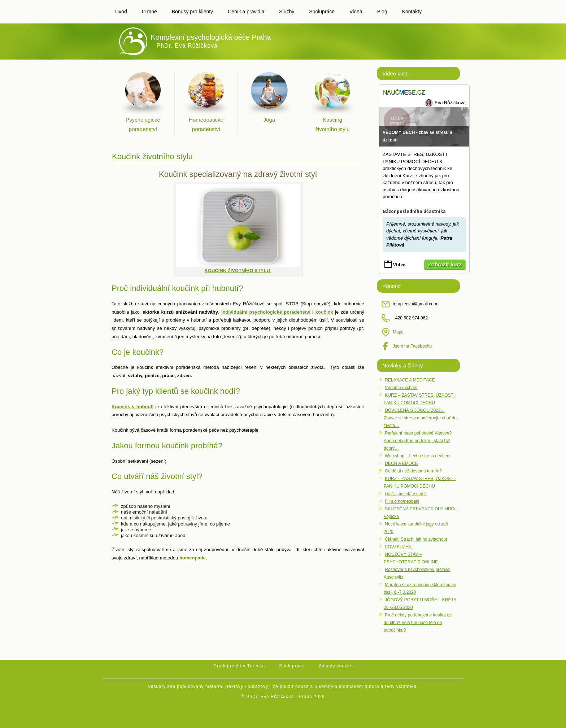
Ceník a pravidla (246, 12)
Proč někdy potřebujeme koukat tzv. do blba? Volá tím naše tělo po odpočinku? (419, 623)
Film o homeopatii (402, 501)
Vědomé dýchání (401, 388)
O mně (149, 12)
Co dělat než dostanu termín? (413, 471)
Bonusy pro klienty (192, 12)
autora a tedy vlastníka (391, 686)
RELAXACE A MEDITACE (410, 380)
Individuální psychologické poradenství (266, 312)
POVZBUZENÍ (399, 547)
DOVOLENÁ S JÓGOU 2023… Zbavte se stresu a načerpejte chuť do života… (420, 418)
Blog (382, 12)
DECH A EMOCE (401, 463)
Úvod (121, 12)
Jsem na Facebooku (412, 346)
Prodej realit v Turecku (239, 666)
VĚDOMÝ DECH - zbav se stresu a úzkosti (417, 136)
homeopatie (193, 558)
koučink (324, 312)
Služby (287, 12)
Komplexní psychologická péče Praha (211, 37)
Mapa (398, 332)
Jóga (269, 120)
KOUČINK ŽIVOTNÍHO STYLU (238, 271)
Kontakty (412, 12)
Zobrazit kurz (445, 264)
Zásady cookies (336, 666)
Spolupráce (322, 12)
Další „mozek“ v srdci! (406, 494)
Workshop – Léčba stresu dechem (418, 456)
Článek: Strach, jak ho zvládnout (416, 539)
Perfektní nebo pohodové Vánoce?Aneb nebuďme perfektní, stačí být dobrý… (418, 441)
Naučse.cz (404, 92)
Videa (356, 12)
